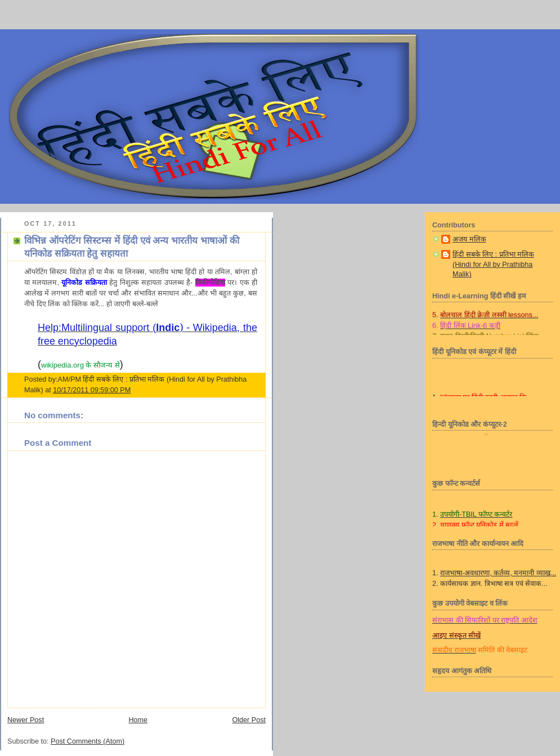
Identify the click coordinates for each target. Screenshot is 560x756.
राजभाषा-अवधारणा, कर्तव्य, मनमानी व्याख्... (498, 576)
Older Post (249, 720)
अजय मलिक (469, 239)
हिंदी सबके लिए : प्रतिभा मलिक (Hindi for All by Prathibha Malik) (493, 264)
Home (138, 720)
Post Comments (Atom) (88, 741)
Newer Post (26, 720)
